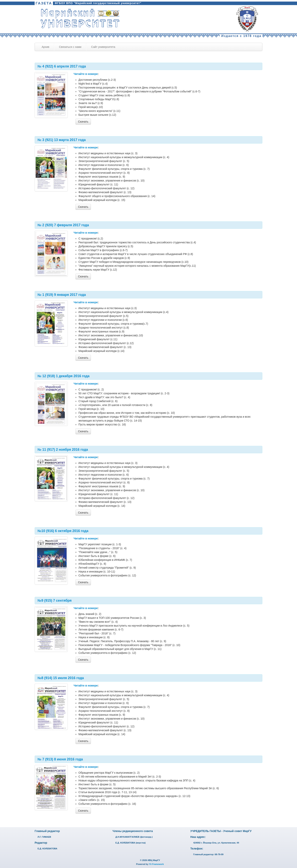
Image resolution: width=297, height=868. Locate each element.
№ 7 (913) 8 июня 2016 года (60, 759)
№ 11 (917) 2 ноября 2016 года (63, 450)
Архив (45, 47)
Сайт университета (103, 47)
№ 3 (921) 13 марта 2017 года (62, 140)
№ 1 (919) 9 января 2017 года (62, 295)
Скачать (83, 122)
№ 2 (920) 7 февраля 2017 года (63, 225)
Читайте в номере (86, 74)
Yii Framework (156, 864)
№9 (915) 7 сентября (55, 601)
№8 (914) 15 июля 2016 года (61, 678)
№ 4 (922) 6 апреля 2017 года (62, 66)
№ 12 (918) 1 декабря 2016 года (64, 376)
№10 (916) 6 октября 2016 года (63, 531)
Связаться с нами (70, 47)
